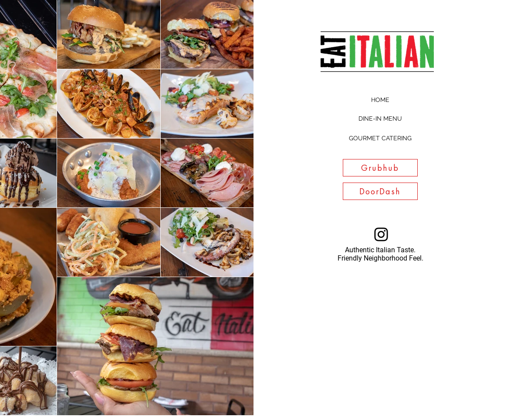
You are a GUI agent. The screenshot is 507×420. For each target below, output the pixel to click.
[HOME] (380, 100)
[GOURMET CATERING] (380, 139)
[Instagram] (381, 234)
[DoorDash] (380, 191)
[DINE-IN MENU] (380, 119)
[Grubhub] (380, 168)
